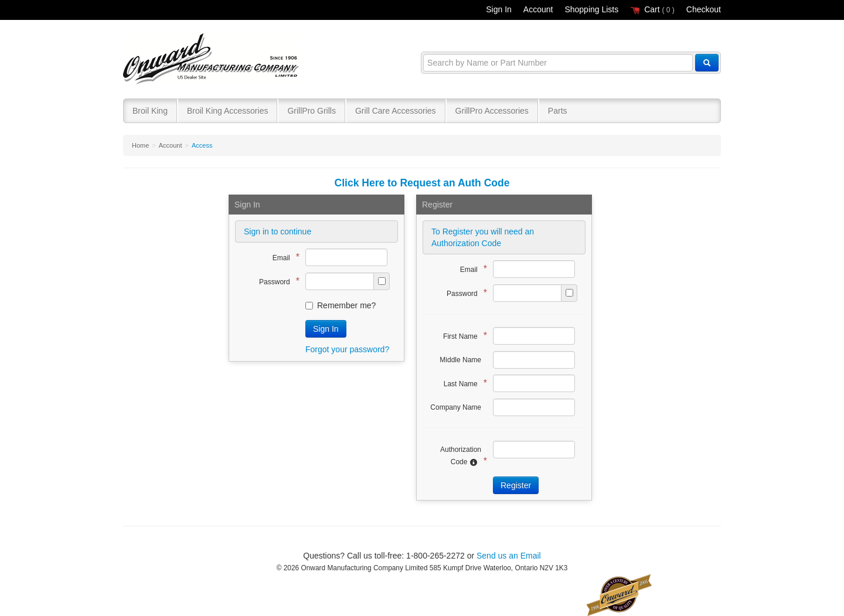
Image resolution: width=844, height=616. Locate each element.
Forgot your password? (347, 349)
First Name (462, 336)
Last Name (462, 383)
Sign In (499, 9)
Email (283, 257)
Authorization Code (461, 456)
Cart (652, 9)
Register (516, 485)
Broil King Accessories (228, 111)
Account (538, 9)
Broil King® (212, 59)
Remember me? (341, 305)
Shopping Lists (591, 9)
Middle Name (460, 360)
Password (276, 281)
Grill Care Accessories (396, 111)
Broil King (150, 111)
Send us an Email (509, 556)
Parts (558, 111)
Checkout (704, 9)
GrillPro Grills (311, 111)
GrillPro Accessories (492, 111)
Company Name (456, 407)
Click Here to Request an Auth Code (422, 183)
